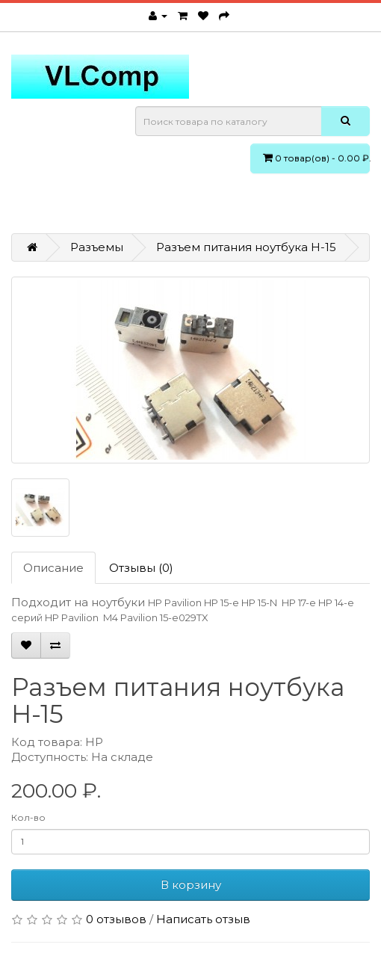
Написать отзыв (203, 919)
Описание (53, 568)
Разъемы (97, 247)
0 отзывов (116, 919)
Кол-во (28, 817)
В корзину (191, 885)
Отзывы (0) (141, 568)
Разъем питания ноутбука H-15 (246, 247)
